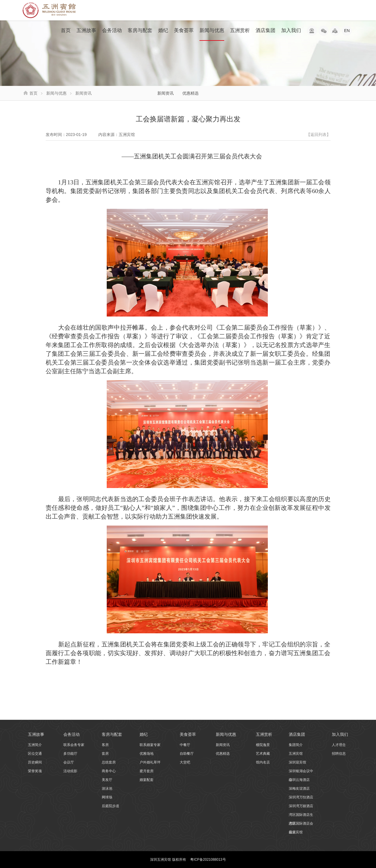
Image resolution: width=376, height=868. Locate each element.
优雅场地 (147, 754)
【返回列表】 (318, 135)
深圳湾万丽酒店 (301, 806)
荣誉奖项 (35, 771)
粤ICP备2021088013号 (208, 860)
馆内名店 (263, 762)
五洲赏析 (240, 30)
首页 (66, 30)
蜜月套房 (147, 771)
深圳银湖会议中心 (301, 772)
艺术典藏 (263, 754)
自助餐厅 (187, 754)
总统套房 (109, 762)
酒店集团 (265, 30)
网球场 (107, 797)
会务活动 (112, 30)
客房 (105, 745)
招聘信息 (339, 754)
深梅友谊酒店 (299, 789)
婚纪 (163, 30)
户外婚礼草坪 (150, 762)
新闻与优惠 (212, 34)
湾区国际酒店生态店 (301, 816)
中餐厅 (185, 745)
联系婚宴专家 (150, 745)
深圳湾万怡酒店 (301, 797)
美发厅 (107, 780)
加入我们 (291, 30)
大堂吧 (185, 762)
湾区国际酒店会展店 (301, 825)
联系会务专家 (74, 745)
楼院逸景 (263, 745)
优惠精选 (190, 93)
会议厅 (69, 762)
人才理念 (339, 745)
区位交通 (35, 754)
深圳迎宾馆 (297, 762)
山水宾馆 (296, 832)
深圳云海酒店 (299, 780)
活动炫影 (70, 771)
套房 (105, 754)
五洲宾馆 (296, 754)
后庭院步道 (111, 806)
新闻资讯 (165, 93)
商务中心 (109, 771)
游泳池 (107, 789)
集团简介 (296, 745)
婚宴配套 (147, 780)
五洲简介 (35, 745)
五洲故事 (86, 30)
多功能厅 (70, 754)
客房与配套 (140, 30)
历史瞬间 (35, 762)
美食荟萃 (184, 30)
